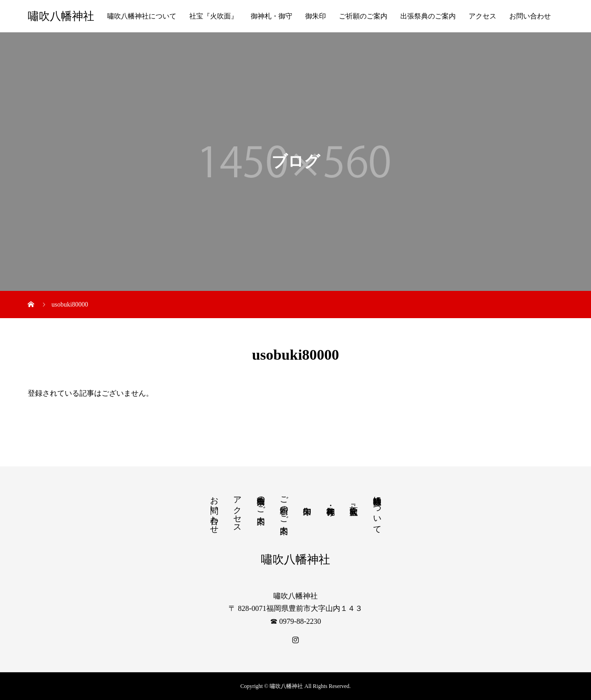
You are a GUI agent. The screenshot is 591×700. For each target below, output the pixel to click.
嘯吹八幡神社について (142, 16)
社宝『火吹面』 (214, 16)
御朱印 (316, 16)
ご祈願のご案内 (363, 16)
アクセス (482, 16)
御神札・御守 (271, 16)
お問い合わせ (530, 16)
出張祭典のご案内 (428, 16)
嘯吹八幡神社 (61, 16)
